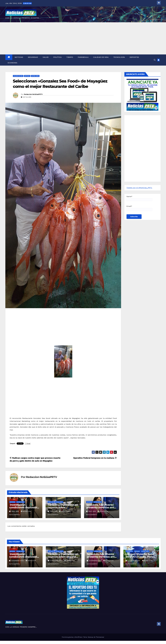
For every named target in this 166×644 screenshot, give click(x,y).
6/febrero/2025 (18, 561)
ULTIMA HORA (35, 76)
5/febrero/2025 (57, 561)
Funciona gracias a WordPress (72, 637)
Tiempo (70, 57)
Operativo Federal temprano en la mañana (95, 458)
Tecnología (119, 57)
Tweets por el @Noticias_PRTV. (139, 188)
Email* (139, 208)
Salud (46, 57)
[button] (155, 60)
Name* (139, 198)
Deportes (134, 57)
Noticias (19, 57)
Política (58, 57)
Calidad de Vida (101, 57)
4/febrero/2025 (95, 561)
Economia (12, 63)
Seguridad (33, 57)
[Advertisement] (83, 38)
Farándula (83, 57)
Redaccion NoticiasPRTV (33, 94)
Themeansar (100, 637)
